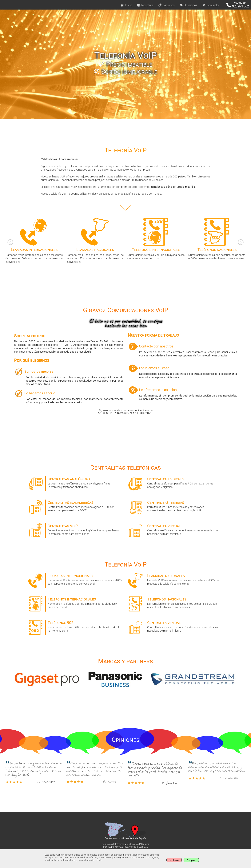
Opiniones (188, 5)
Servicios (166, 5)
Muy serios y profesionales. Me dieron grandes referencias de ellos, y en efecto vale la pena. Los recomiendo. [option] (217, 771)
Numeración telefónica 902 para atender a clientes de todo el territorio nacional (76, 626)
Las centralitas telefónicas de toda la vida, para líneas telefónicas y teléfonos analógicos (76, 482)
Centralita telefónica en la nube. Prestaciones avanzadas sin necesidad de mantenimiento (175, 529)
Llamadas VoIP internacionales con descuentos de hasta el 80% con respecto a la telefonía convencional (76, 579)
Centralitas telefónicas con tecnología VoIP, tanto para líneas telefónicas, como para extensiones (76, 529)
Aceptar (191, 860)
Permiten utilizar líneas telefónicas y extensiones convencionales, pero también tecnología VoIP (175, 506)
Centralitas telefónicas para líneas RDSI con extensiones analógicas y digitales (175, 482)
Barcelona (116, 847)
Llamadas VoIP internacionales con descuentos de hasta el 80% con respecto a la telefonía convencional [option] (34, 240)
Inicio (126, 5)
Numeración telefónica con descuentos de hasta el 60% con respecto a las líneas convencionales (175, 602)
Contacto (210, 5)
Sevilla (142, 847)
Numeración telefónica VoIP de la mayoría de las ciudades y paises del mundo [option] (156, 239)
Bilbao (125, 847)
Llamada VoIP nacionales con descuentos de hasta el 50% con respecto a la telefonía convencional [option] (95, 240)
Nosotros (145, 5)
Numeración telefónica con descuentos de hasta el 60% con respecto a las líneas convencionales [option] (217, 239)
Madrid (107, 847)
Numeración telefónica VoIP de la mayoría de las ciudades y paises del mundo (76, 602)
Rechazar (174, 860)
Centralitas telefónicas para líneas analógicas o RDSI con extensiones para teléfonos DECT (76, 506)
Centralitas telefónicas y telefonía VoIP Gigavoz (126, 844)
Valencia (133, 847)
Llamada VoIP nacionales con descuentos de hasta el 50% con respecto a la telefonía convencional (175, 579)
